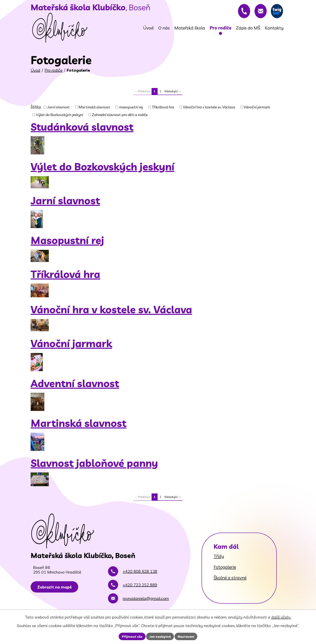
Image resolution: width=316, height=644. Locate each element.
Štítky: (36, 107)
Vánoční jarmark (257, 107)
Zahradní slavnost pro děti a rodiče (120, 115)
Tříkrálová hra (163, 107)
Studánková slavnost (82, 127)
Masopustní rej (67, 240)
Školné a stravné (230, 578)
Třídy (219, 556)
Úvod (35, 70)
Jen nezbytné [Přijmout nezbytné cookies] (160, 637)
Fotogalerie (225, 567)
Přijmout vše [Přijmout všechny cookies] (132, 637)
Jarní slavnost (59, 107)
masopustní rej (131, 107)
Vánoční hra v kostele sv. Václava (209, 107)
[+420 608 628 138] (239, 11)
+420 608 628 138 (140, 574)
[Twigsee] (276, 11)
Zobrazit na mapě (56, 590)
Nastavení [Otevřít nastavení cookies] (186, 637)
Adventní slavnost (75, 383)
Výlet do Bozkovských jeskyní (60, 115)
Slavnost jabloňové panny (94, 463)
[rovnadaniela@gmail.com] (258, 11)
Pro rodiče (54, 70)
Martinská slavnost (94, 107)
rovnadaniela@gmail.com (146, 601)
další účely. (281, 617)
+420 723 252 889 (140, 587)
